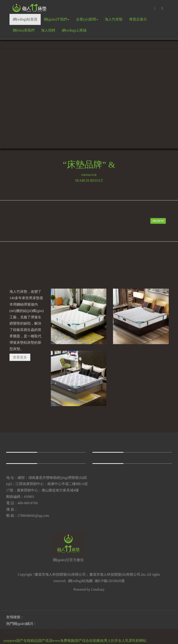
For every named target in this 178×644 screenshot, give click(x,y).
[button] (155, 9)
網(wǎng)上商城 (74, 30)
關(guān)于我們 (57, 19)
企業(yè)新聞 (87, 19)
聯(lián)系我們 (24, 30)
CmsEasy (98, 589)
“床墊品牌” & (89, 168)
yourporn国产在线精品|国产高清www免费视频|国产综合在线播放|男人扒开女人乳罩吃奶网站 (75, 641)
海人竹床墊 (114, 19)
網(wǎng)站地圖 (80, 581)
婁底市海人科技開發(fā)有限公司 (115, 574)
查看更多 (20, 357)
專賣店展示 (138, 19)
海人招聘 (48, 30)
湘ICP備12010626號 (110, 581)
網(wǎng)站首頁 (25, 19)
